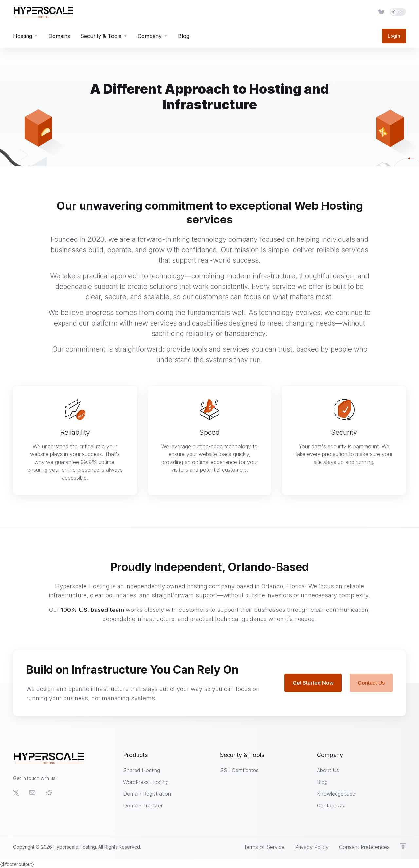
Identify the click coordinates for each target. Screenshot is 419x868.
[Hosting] (26, 36)
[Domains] (59, 36)
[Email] (32, 793)
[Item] (381, 12)
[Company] (153, 36)
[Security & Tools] (104, 36)
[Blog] (184, 36)
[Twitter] (16, 793)
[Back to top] (403, 846)
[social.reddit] (49, 793)
